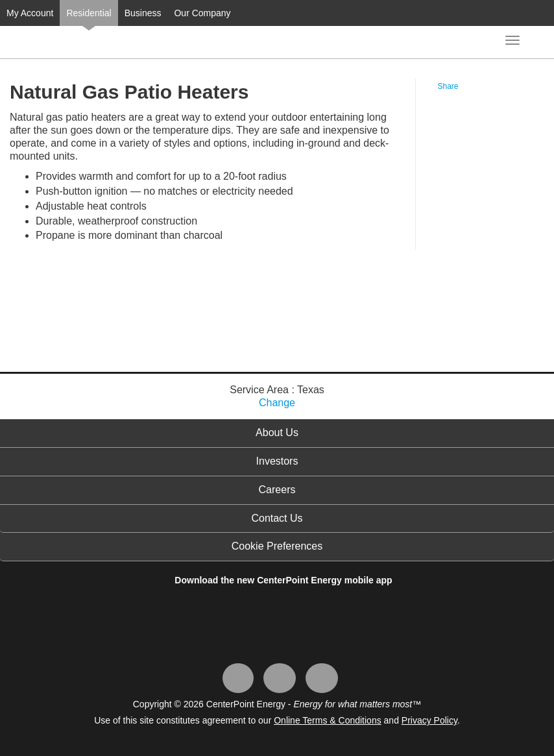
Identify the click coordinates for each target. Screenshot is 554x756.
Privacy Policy (429, 720)
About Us (277, 433)
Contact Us (277, 518)
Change (277, 403)
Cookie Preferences (277, 546)
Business (143, 13)
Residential (89, 13)
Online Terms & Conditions (327, 720)
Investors (277, 461)
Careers (277, 490)
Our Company (202, 13)
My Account (30, 13)
